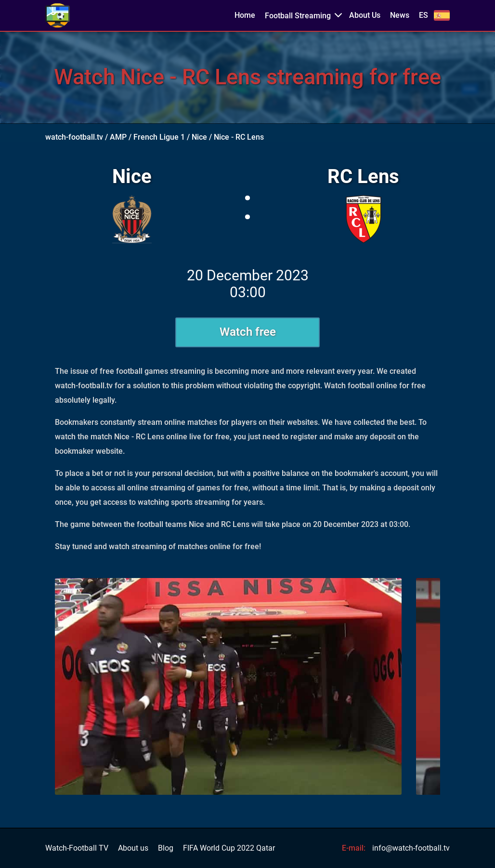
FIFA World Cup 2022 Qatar (229, 848)
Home (245, 15)
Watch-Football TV (77, 848)
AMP (118, 137)
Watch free (248, 332)
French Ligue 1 (159, 137)
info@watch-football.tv (411, 848)
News (400, 15)
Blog (166, 848)
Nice (199, 137)
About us (133, 848)
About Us (365, 15)
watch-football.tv (74, 137)
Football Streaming (298, 16)
